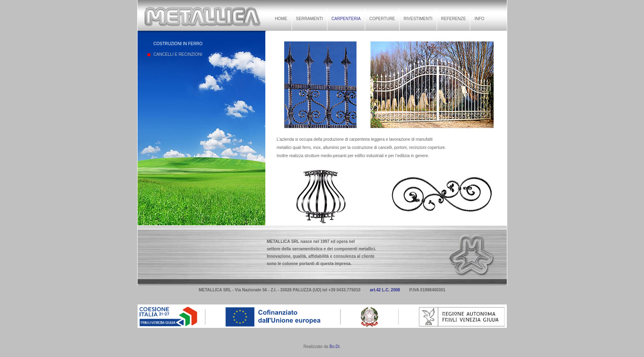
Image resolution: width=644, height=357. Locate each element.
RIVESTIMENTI (418, 19)
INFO (479, 19)
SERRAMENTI (310, 19)
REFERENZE (454, 19)
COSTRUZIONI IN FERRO (178, 44)
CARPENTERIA (346, 19)
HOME (281, 19)
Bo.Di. (335, 347)
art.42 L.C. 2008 (385, 290)
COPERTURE (382, 19)
